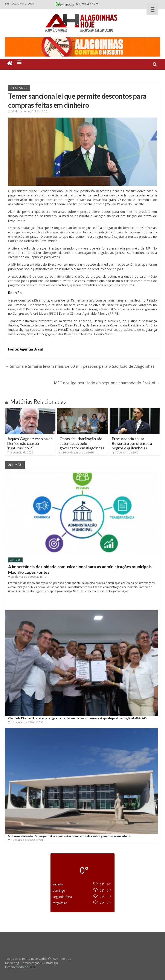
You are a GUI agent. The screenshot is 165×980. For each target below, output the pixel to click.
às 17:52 (26, 722)
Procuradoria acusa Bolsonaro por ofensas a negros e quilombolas (132, 443)
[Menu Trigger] (152, 9)
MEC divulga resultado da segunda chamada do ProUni (107, 383)
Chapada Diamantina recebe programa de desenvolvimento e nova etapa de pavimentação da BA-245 (77, 718)
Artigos (15, 560)
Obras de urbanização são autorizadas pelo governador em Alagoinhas (82, 443)
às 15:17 (27, 577)
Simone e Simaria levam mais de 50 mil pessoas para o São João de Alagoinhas (80, 366)
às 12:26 (28, 111)
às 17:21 (26, 840)
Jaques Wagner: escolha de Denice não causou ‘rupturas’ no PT (30, 443)
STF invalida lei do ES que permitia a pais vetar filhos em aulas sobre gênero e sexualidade (69, 836)
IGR (33, 967)
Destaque (19, 88)
